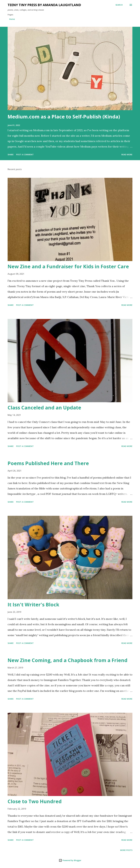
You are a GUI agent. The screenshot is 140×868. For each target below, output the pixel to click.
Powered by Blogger (70, 860)
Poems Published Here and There (48, 463)
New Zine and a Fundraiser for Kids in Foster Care (68, 266)
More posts (126, 850)
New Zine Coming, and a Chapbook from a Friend (67, 660)
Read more (127, 155)
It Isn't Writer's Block (33, 605)
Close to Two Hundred (35, 801)
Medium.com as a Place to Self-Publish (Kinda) (64, 117)
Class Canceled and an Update (44, 408)
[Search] (119, 5)
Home (12, 19)
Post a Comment (25, 155)
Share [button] (11, 155)
